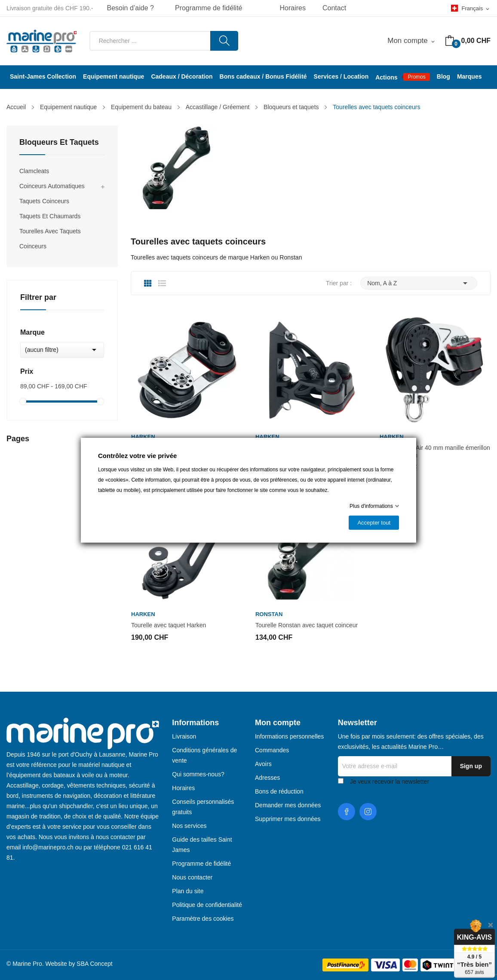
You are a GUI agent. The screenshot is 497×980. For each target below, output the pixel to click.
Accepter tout (374, 523)
